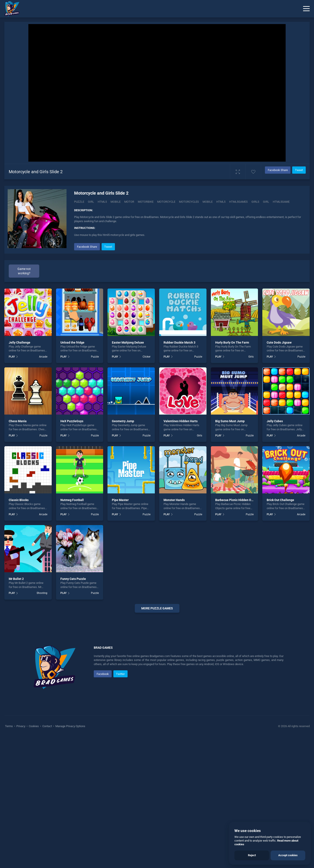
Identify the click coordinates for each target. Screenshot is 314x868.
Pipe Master (120, 500)
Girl (91, 202)
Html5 (102, 202)
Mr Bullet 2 (16, 579)
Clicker (147, 357)
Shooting (42, 593)
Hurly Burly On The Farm (232, 342)
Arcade (43, 357)
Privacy (21, 857)
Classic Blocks (19, 500)
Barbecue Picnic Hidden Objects (237, 500)
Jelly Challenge (20, 342)
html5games (238, 202)
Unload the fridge (72, 342)
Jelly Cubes (275, 421)
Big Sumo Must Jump (230, 421)
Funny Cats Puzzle (73, 579)
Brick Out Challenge (280, 500)
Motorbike (146, 202)
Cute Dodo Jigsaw (279, 342)
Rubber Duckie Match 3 (179, 342)
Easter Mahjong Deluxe (128, 342)
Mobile (116, 202)
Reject (252, 855)
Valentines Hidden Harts (181, 421)
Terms (9, 857)
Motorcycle (166, 202)
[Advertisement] (157, 683)
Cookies (34, 857)
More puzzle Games (157, 608)
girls (255, 202)
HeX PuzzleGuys (72, 421)
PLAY (12, 357)
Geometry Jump (123, 421)
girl (266, 202)
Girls (251, 357)
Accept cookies (288, 855)
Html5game (281, 202)
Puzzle (79, 202)
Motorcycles (189, 202)
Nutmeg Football (72, 500)
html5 (221, 202)
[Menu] (306, 9)
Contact (47, 857)
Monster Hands (174, 500)
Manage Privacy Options (70, 857)
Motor (129, 202)
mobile (208, 202)
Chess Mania (18, 421)
